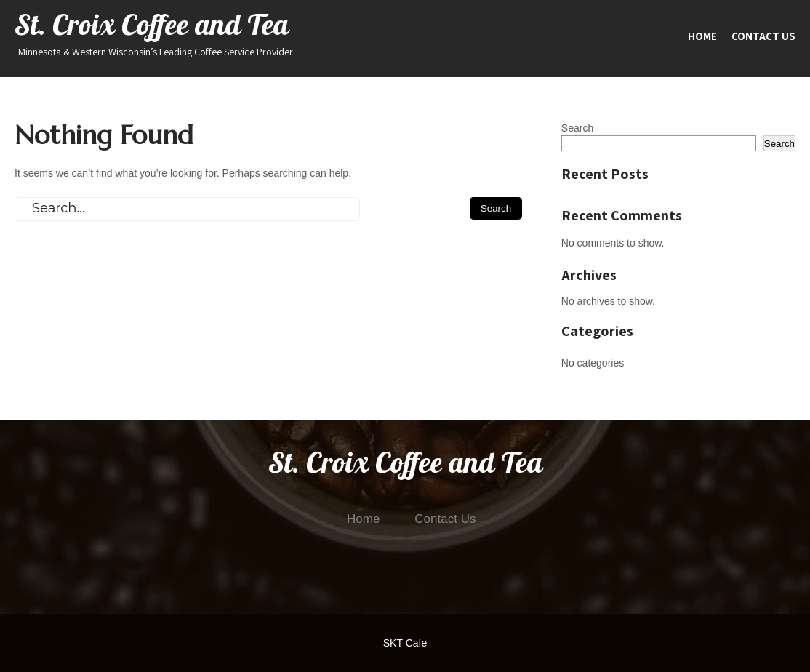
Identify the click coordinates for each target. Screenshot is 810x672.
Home (702, 36)
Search (577, 128)
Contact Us (763, 36)
